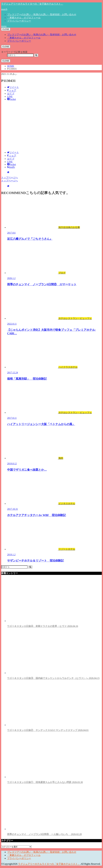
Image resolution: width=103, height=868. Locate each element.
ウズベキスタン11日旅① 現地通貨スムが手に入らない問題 (51, 759)
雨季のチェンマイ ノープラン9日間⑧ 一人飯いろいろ (51, 811)
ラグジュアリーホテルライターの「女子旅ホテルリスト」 (32, 4)
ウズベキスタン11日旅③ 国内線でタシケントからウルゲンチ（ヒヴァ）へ (53, 655)
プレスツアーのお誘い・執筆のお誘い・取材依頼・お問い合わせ (42, 14)
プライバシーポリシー (19, 21)
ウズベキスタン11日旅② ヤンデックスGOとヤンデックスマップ (51, 707)
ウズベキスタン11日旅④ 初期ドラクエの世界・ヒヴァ (51, 603)
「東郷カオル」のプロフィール (24, 18)
